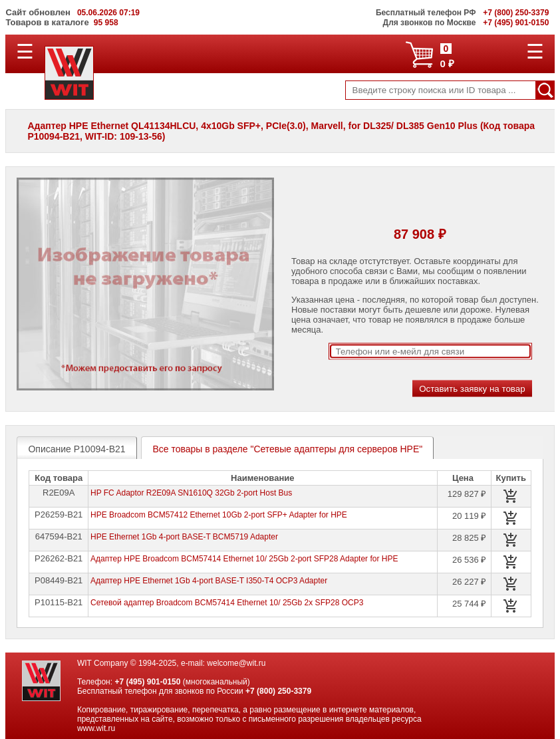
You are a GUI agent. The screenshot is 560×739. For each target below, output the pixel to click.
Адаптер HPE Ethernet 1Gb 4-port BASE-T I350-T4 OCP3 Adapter (209, 581)
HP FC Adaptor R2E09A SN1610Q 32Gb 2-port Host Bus (191, 493)
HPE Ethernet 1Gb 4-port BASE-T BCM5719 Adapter (184, 537)
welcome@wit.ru (236, 663)
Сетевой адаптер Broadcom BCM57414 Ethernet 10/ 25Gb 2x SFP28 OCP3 (227, 603)
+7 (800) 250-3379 (278, 691)
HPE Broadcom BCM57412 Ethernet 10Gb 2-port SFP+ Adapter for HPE (219, 515)
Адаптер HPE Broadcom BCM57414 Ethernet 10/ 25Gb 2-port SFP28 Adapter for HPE (244, 559)
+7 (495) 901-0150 (147, 682)
